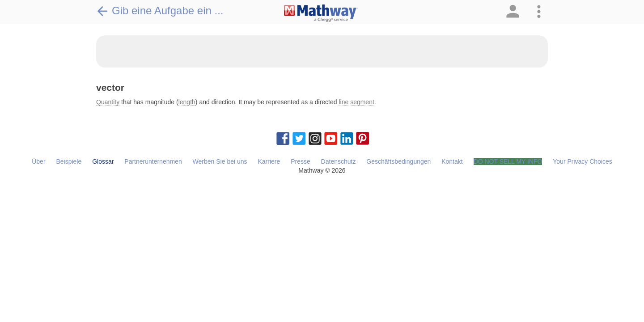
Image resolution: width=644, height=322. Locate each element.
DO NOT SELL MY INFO (508, 161)
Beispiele (69, 161)
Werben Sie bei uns (220, 161)
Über (38, 161)
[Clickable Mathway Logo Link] (321, 13)
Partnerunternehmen (153, 161)
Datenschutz (339, 161)
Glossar (103, 161)
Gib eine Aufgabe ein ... (160, 11)
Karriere (269, 161)
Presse (301, 161)
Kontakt (452, 161)
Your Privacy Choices (583, 161)
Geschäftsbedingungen (398, 161)
